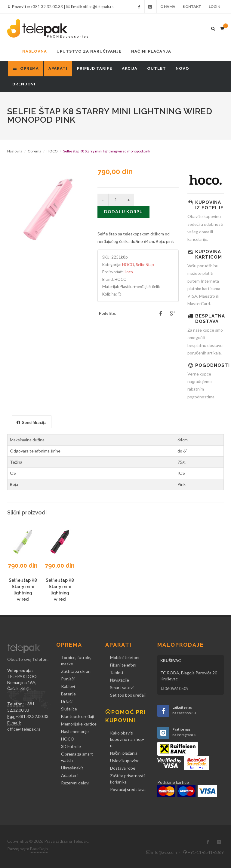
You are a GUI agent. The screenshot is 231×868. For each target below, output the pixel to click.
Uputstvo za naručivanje (89, 51)
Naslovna (35, 51)
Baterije (68, 694)
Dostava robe (123, 768)
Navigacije (120, 680)
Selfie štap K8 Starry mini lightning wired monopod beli (23, 593)
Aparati (58, 68)
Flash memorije (75, 731)
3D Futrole (71, 746)
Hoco (128, 272)
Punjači (68, 679)
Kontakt (192, 6)
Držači (67, 701)
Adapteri (69, 775)
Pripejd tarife (95, 68)
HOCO (52, 151)
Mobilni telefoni (125, 657)
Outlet (157, 68)
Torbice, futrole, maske (76, 661)
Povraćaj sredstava (128, 789)
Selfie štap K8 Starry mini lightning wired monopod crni (60, 593)
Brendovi (24, 84)
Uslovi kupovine (125, 761)
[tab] (32, 422)
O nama (168, 6)
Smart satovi (122, 687)
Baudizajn (39, 849)
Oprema (34, 151)
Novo (182, 68)
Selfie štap (145, 265)
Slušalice (69, 709)
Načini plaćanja (151, 51)
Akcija (130, 68)
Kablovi (68, 686)
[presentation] (32, 422)
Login (214, 6)
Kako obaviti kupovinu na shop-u (127, 739)
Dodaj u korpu (123, 212)
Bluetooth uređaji (77, 716)
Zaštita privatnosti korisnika (127, 779)
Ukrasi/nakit (72, 768)
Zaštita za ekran (76, 671)
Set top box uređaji (128, 695)
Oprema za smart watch (77, 757)
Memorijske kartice (79, 724)
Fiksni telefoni (123, 665)
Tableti (117, 672)
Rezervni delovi (75, 783)
